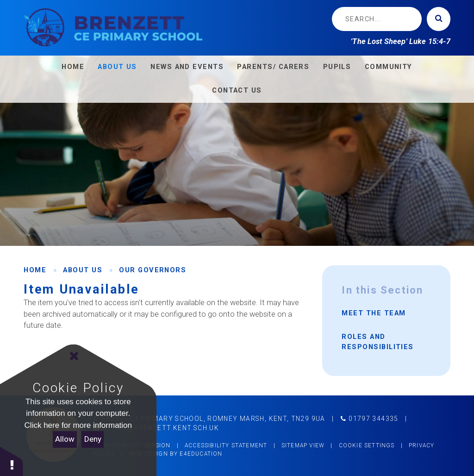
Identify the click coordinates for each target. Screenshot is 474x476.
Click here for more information (78, 425)
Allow (65, 439)
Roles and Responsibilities (377, 342)
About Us (83, 270)
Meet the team (374, 313)
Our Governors (153, 270)
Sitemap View (303, 445)
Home (35, 270)
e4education (201, 454)
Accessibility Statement (226, 445)
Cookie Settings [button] (367, 445)
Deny (93, 439)
